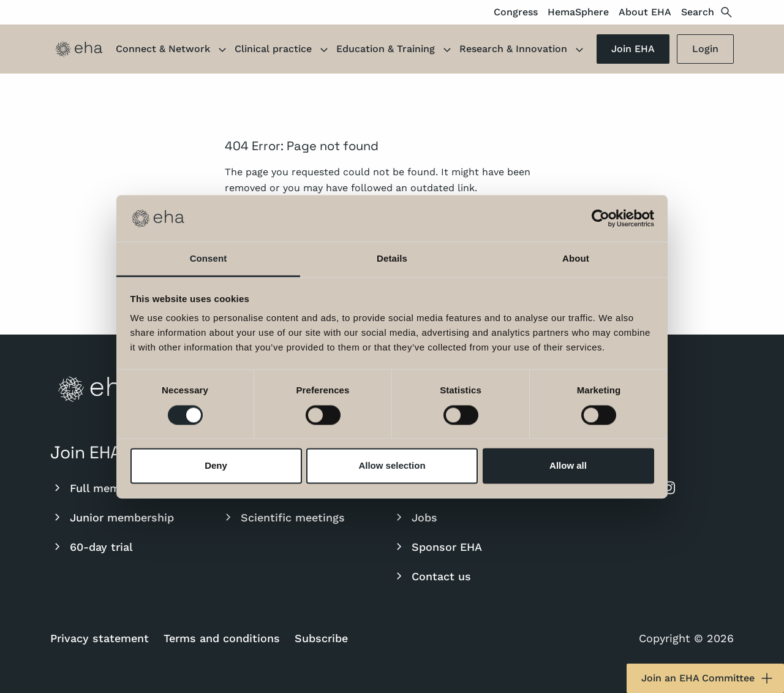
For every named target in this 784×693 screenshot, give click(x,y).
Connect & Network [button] (173, 50)
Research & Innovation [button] (523, 50)
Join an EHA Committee (708, 678)
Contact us (432, 576)
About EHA (645, 12)
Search (707, 12)
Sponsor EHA (437, 547)
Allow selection (392, 466)
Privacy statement (100, 638)
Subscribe (321, 638)
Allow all (568, 466)
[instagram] (668, 488)
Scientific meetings (283, 517)
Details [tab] (392, 259)
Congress (516, 12)
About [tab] (576, 259)
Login (705, 49)
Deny (216, 466)
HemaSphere (578, 12)
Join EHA (633, 49)
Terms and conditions (222, 638)
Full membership (105, 488)
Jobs (415, 517)
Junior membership (112, 517)
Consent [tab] (209, 259)
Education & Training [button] (395, 50)
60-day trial (92, 547)
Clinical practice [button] (283, 50)
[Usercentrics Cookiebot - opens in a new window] (601, 218)
